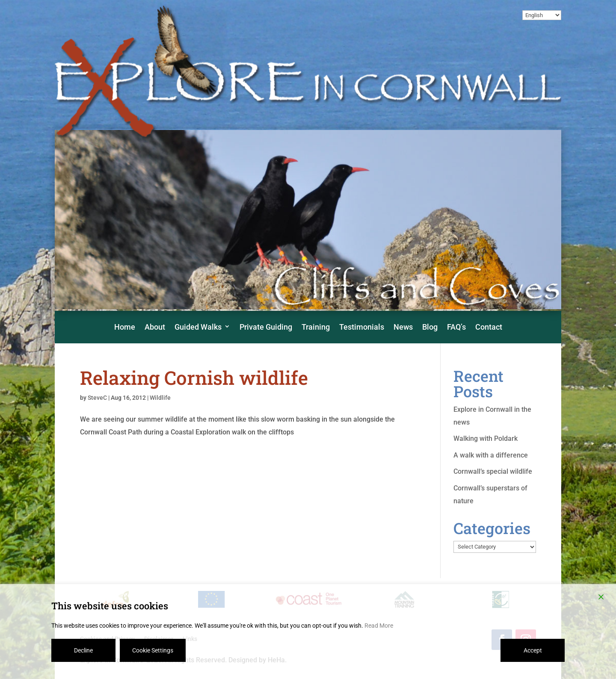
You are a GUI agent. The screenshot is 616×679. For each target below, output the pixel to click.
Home (125, 327)
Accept (533, 650)
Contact (489, 327)
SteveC (97, 398)
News (403, 327)
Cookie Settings (153, 650)
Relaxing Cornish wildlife (194, 378)
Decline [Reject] (83, 650)
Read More (379, 626)
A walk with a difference (491, 455)
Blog (430, 327)
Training (316, 327)
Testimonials (362, 327)
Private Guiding (266, 327)
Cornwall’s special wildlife (493, 471)
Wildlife (160, 398)
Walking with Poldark (486, 438)
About (155, 327)
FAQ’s (456, 327)
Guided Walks (198, 327)
